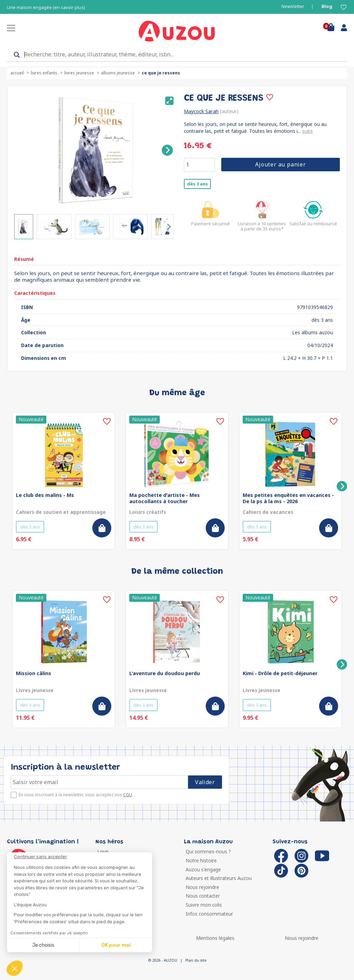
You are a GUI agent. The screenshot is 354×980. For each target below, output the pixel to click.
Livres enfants (44, 73)
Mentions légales (215, 938)
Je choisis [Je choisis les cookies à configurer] (43, 945)
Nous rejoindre (202, 887)
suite (308, 131)
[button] (15, 968)
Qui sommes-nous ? (208, 851)
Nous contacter (203, 896)
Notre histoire (201, 860)
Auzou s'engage (203, 869)
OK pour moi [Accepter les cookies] (116, 945)
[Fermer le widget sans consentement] (83, 857)
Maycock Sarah (201, 111)
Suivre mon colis (204, 905)
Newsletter (293, 6)
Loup (103, 851)
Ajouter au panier (281, 164)
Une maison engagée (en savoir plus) (46, 7)
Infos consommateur (209, 914)
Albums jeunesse (118, 73)
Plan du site (196, 960)
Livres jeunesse (79, 73)
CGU (128, 795)
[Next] (167, 150)
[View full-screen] (169, 101)
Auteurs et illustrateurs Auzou (219, 878)
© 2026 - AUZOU (163, 960)
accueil (17, 73)
